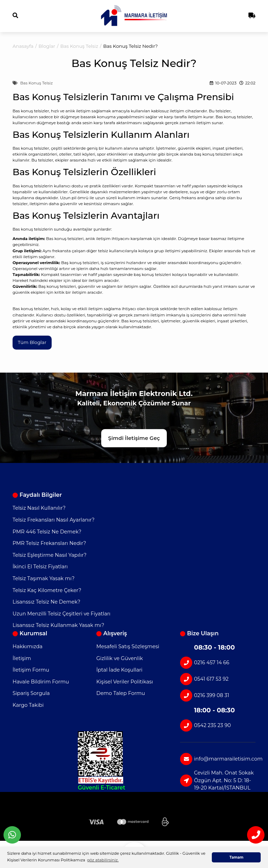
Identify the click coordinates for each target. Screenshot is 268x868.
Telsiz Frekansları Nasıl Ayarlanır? (54, 520)
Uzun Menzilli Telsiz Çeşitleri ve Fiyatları (62, 614)
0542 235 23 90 (206, 725)
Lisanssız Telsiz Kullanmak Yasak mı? (58, 625)
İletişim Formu (31, 670)
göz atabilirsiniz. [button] (103, 860)
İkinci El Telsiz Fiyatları (40, 567)
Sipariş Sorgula (31, 693)
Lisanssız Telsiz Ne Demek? (46, 602)
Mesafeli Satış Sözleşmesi (128, 646)
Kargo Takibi (28, 705)
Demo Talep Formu (121, 693)
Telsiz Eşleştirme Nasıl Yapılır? (50, 555)
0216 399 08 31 (205, 695)
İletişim (22, 658)
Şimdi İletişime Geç (134, 438)
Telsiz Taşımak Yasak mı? (44, 578)
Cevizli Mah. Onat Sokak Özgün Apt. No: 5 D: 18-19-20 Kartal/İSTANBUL (217, 780)
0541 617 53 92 (204, 679)
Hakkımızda (28, 646)
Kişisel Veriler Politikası (125, 682)
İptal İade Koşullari (119, 670)
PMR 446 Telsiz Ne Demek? (47, 532)
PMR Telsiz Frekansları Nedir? (49, 543)
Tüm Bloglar (32, 342)
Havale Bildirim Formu (41, 682)
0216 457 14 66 (205, 663)
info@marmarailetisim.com (218, 759)
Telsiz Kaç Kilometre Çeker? (47, 590)
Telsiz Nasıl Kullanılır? (39, 508)
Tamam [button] (236, 857)
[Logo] (134, 16)
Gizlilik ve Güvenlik (120, 658)
